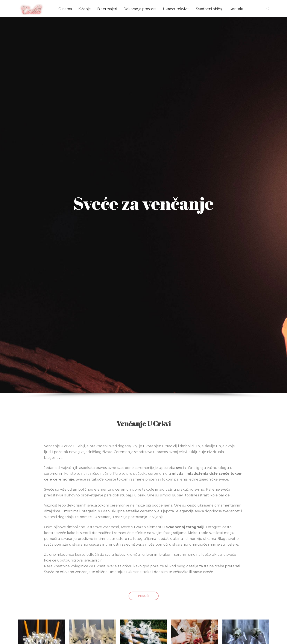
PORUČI (144, 596)
